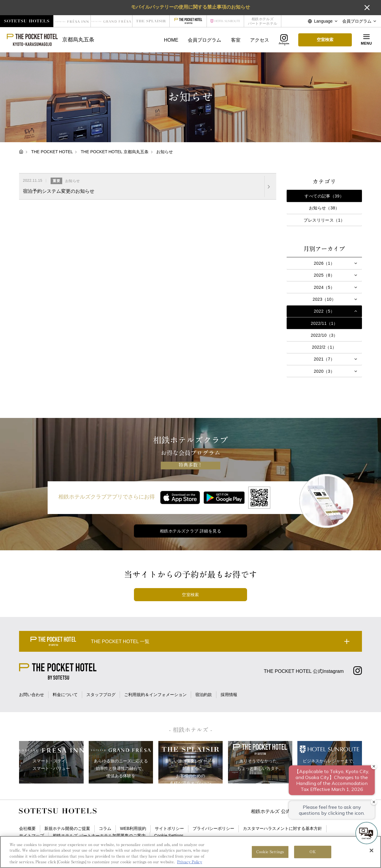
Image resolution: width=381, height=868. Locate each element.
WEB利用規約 (133, 828)
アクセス (260, 40)
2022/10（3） (324, 335)
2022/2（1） (324, 347)
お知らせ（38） (324, 208)
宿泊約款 (204, 695)
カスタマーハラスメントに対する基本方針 (282, 828)
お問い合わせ (32, 695)
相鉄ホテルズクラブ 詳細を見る (190, 531)
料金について (65, 695)
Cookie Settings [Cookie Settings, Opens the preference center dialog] (270, 852)
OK (313, 852)
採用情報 (229, 695)
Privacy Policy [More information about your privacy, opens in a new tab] (190, 862)
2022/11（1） (324, 323)
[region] (190, 852)
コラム (105, 828)
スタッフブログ (101, 695)
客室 (236, 40)
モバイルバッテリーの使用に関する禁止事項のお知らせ (190, 7)
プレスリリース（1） (324, 220)
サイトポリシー (169, 828)
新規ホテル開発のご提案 (67, 828)
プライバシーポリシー (213, 828)
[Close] (371, 850)
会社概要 (27, 828)
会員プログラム (204, 40)
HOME (171, 40)
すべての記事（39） (324, 196)
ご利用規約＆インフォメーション (155, 695)
